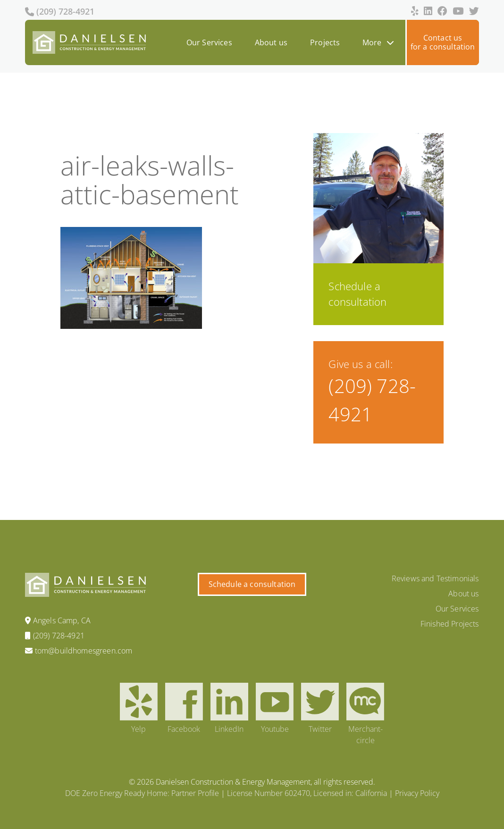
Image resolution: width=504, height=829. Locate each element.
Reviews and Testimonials (435, 578)
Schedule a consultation (252, 584)
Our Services (209, 42)
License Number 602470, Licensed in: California (307, 793)
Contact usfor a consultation (443, 42)
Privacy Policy (417, 793)
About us (271, 42)
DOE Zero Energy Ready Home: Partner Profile (142, 793)
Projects (325, 42)
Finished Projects (450, 624)
